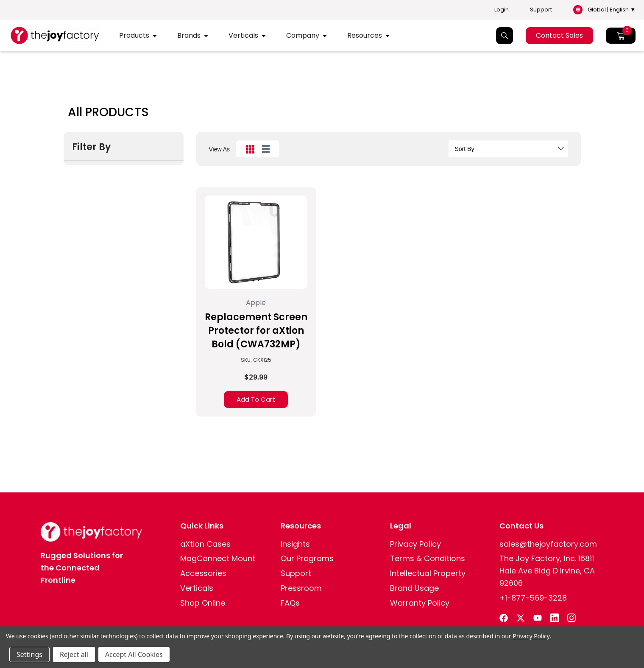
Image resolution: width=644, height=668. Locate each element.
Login (502, 10)
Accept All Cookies (134, 654)
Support (541, 10)
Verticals (243, 35)
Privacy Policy (531, 636)
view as (220, 149)
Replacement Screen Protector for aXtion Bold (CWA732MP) (256, 331)
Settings (29, 654)
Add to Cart (256, 399)
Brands (189, 35)
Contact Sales (559, 35)
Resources (365, 35)
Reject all (74, 654)
